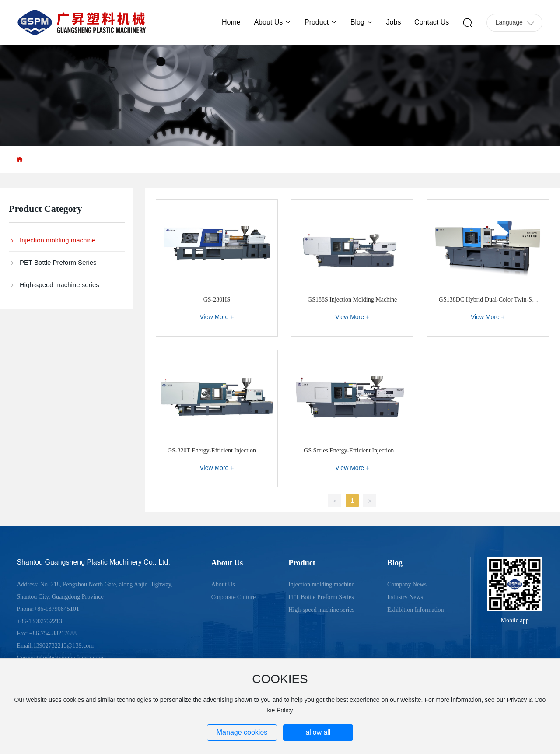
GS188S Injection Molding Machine (352, 300)
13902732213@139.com (64, 646)
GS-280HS (217, 300)
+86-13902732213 (39, 621)
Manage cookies (242, 732)
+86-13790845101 (56, 609)
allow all (318, 732)
